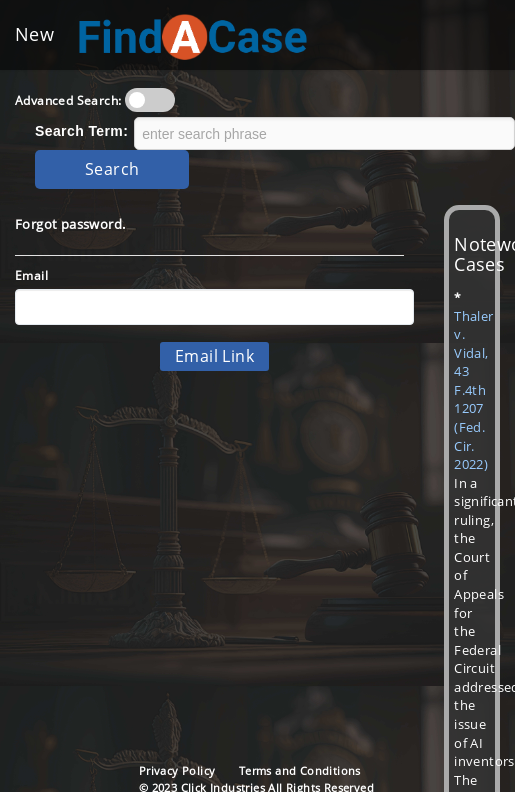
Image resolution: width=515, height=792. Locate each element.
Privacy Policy (177, 770)
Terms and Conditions (300, 770)
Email (31, 275)
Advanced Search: (68, 100)
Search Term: (81, 131)
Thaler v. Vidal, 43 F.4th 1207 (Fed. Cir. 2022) (473, 390)
